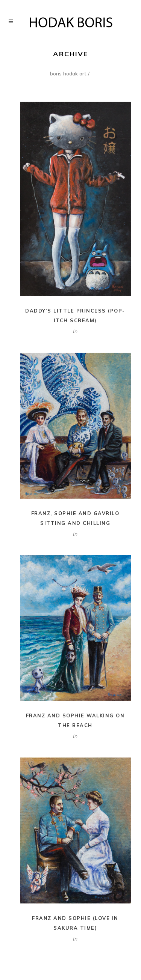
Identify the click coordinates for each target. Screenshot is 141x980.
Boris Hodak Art (68, 74)
